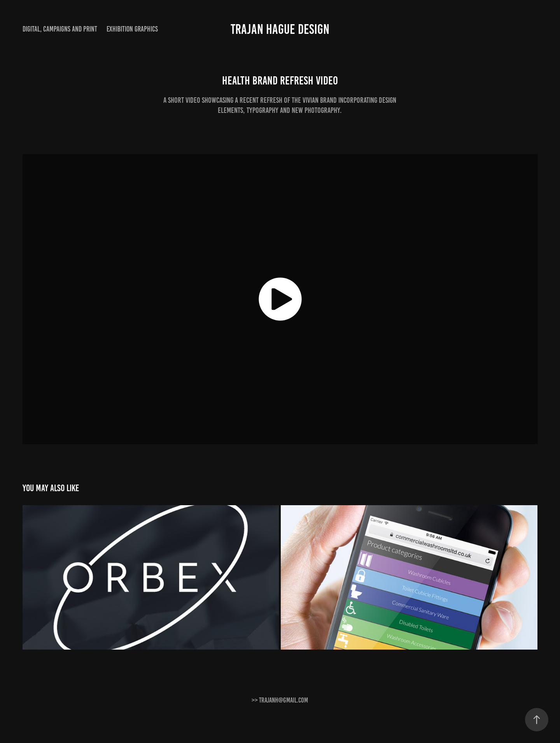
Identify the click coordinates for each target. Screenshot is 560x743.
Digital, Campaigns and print (60, 29)
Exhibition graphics (132, 29)
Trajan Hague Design (280, 29)
